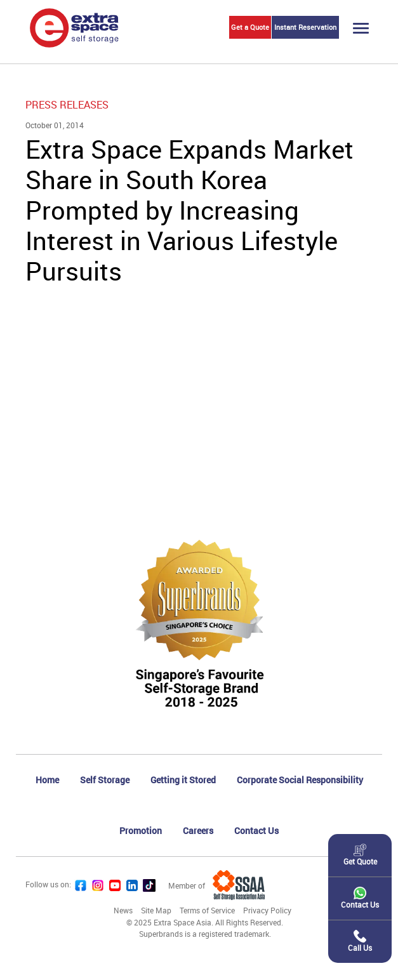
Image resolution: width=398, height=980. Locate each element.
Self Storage (105, 780)
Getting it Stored (183, 780)
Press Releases (67, 105)
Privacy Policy (267, 910)
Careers (198, 831)
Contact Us (256, 831)
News (123, 910)
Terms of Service (207, 910)
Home (47, 780)
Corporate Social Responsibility (300, 780)
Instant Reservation (305, 27)
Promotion (141, 831)
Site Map (156, 910)
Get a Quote (250, 27)
